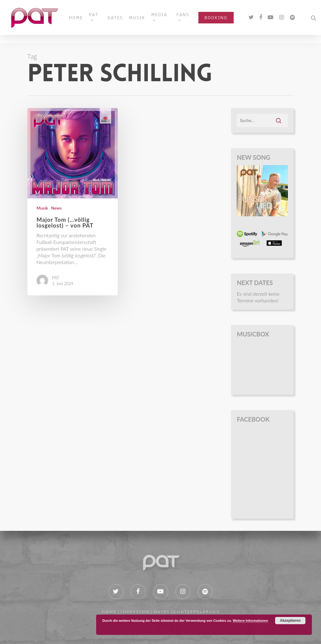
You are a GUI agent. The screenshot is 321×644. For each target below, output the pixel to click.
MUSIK (144, 22)
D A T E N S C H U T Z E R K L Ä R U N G (187, 612)
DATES (122, 22)
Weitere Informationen (250, 621)
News (56, 208)
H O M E (109, 612)
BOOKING (223, 22)
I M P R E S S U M (135, 612)
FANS (190, 20)
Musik (42, 208)
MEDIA (166, 20)
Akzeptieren (290, 621)
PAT (101, 20)
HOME (83, 22)
